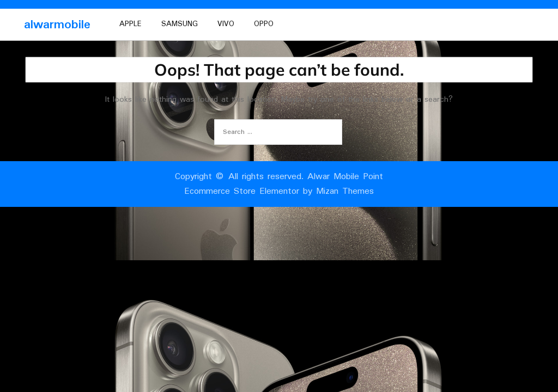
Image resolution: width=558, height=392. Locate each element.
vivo (226, 24)
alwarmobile (57, 25)
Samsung (180, 24)
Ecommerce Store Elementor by (279, 191)
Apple (131, 24)
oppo (264, 24)
